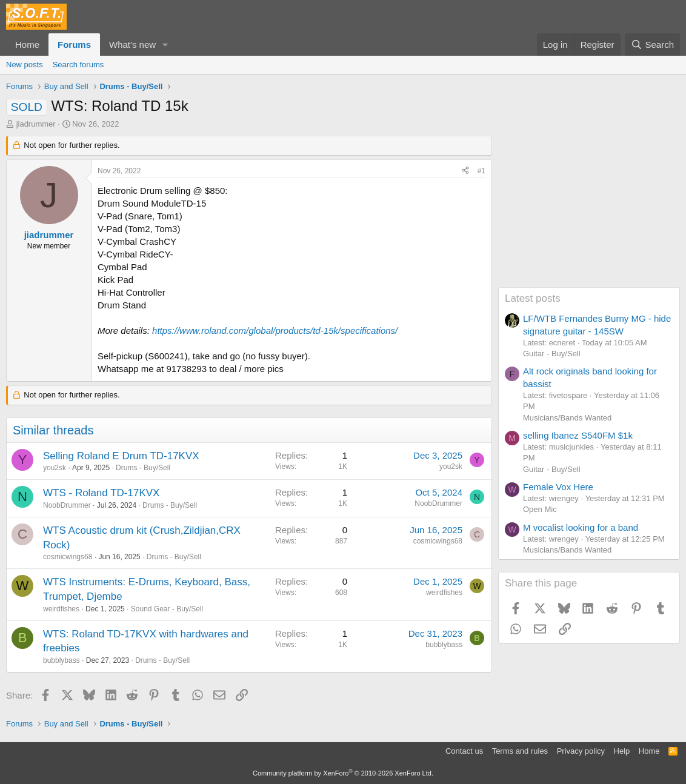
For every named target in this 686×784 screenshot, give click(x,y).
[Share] (465, 171)
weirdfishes (61, 609)
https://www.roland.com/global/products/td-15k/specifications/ (275, 331)
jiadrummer (36, 124)
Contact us (464, 751)
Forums (74, 45)
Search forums (78, 65)
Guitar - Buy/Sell (552, 354)
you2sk (55, 468)
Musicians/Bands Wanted (567, 418)
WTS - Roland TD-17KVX (101, 493)
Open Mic (540, 509)
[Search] (652, 45)
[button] (165, 45)
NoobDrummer (67, 505)
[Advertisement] (589, 211)
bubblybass (62, 660)
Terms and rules (520, 751)
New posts (25, 65)
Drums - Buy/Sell (143, 468)
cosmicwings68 (68, 557)
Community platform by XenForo (343, 773)
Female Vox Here (558, 487)
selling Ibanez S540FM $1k (578, 435)
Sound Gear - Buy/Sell (167, 609)
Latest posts (533, 298)
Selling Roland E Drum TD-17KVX (121, 456)
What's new (132, 45)
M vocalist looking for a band (581, 527)
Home (27, 45)
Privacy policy (581, 751)
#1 (481, 171)
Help (622, 751)
